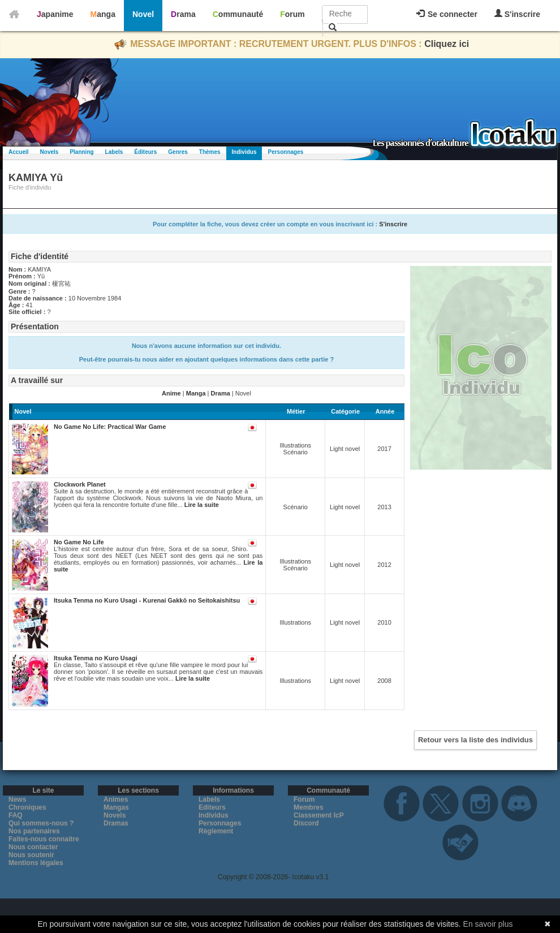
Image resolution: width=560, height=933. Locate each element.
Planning (81, 152)
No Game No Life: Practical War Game (110, 427)
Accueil (19, 152)
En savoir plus (488, 924)
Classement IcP (319, 815)
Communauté (238, 14)
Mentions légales (36, 863)
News (17, 799)
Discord (306, 823)
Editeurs (212, 807)
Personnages (285, 152)
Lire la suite (202, 505)
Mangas (116, 807)
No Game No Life (79, 542)
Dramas (116, 823)
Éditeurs (145, 152)
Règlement (216, 831)
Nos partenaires (34, 831)
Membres (309, 807)
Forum (292, 14)
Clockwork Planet (80, 484)
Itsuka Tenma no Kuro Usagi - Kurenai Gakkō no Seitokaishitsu (147, 600)
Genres (178, 152)
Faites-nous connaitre (44, 839)
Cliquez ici (447, 44)
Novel (143, 14)
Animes (116, 799)
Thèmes (210, 152)
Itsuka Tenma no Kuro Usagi (96, 658)
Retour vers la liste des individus (475, 740)
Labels (114, 152)
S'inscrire (517, 14)
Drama (183, 14)
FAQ (16, 815)
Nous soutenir (31, 855)
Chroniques (27, 807)
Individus (244, 152)
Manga (103, 14)
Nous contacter (33, 847)
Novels (49, 152)
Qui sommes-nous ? (41, 823)
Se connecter (447, 14)
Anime (171, 393)
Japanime (55, 14)
